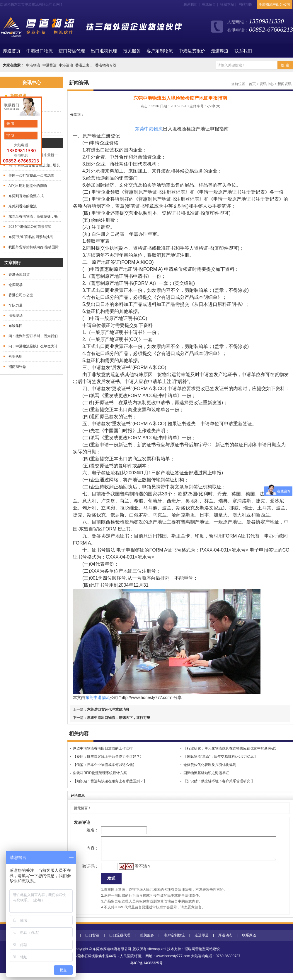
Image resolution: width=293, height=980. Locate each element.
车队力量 (16, 305)
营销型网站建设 (207, 956)
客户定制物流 (160, 51)
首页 (12, 51)
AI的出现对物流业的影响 (28, 186)
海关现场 (16, 316)
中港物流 (33, 65)
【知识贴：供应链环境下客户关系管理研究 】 (219, 781)
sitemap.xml (157, 956)
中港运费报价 (192, 51)
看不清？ (134, 872)
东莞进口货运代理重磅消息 (108, 709)
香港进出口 (84, 65)
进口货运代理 (72, 51)
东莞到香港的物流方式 (26, 196)
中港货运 (50, 65)
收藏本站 (227, 4)
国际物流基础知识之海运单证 (206, 773)
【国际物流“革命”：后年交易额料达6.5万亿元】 (220, 757)
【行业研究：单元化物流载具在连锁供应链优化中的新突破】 (231, 748)
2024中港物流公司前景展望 (30, 227)
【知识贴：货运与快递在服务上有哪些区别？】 (110, 781)
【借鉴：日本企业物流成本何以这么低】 (105, 765)
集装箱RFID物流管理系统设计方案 (100, 773)
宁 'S (10, 135)
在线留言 (209, 4)
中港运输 (66, 65)
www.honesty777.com (173, 963)
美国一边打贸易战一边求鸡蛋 (31, 175)
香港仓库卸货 (19, 275)
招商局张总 (17, 367)
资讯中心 (267, 84)
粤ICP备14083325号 (146, 970)
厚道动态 (225, 943)
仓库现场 (16, 285)
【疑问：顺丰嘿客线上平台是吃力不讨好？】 (108, 757)
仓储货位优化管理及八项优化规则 (210, 765)
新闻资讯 (285, 84)
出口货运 (92, 943)
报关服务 (132, 51)
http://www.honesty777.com (146, 697)
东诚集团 (16, 326)
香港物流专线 (106, 65)
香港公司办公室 (21, 295)
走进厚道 (220, 51)
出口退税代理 (104, 51)
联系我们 (190, 4)
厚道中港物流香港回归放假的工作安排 (103, 748)
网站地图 (246, 4)
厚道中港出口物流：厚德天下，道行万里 (119, 718)
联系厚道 (249, 943)
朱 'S (10, 124)
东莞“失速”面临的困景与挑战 (31, 237)
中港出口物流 (40, 51)
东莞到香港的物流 (23, 206)
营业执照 (16, 356)
